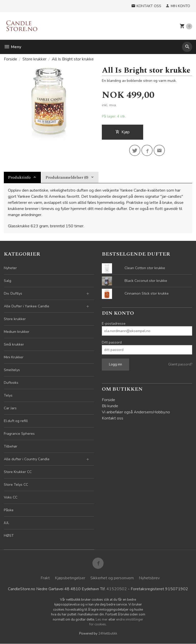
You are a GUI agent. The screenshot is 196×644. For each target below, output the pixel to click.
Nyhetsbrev (149, 578)
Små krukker (14, 344)
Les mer (102, 620)
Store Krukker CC (18, 472)
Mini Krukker (14, 357)
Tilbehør (11, 446)
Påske (9, 510)
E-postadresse (114, 324)
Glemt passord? (180, 364)
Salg (8, 281)
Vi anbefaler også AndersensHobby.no (136, 412)
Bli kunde (110, 406)
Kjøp (122, 132)
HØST (9, 536)
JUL (7, 523)
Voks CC (11, 497)
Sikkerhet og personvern (112, 578)
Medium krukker (17, 332)
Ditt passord (112, 342)
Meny (13, 47)
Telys (8, 395)
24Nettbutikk (108, 634)
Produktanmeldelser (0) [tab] (67, 177)
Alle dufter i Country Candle (27, 459)
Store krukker (15, 319)
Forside (10, 59)
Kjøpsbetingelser (70, 578)
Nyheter (10, 268)
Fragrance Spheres (19, 434)
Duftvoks (11, 383)
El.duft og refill (16, 421)
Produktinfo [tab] (19, 177)
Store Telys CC (16, 485)
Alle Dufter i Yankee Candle (27, 306)
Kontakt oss (113, 418)
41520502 (117, 589)
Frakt (45, 578)
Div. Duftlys (13, 293)
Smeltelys (12, 370)
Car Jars (10, 408)
